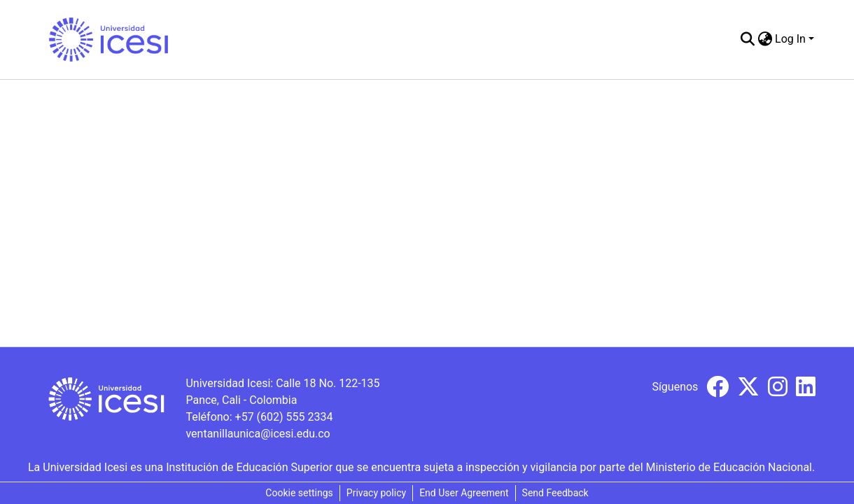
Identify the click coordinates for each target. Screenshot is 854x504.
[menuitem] (765, 39)
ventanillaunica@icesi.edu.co (258, 434)
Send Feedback (555, 493)
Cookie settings (299, 493)
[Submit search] (747, 39)
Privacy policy (376, 493)
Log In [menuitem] (790, 39)
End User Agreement (464, 493)
